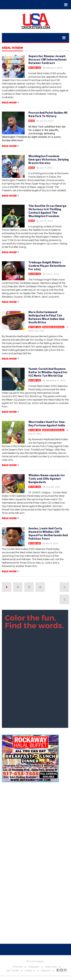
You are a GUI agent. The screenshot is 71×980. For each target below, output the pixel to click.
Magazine (46, 971)
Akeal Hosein (12, 48)
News (32, 121)
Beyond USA (35, 68)
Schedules (18, 967)
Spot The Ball (12, 971)
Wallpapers (34, 967)
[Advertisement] (35, 825)
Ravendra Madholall (53, 327)
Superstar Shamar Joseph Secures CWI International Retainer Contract (47, 60)
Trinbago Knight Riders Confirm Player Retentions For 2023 (47, 266)
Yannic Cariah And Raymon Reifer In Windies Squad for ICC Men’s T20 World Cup (48, 372)
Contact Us (30, 971)
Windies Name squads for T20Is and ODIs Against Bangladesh (47, 479)
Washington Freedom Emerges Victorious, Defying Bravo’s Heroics (49, 160)
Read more (9, 103)
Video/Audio (51, 967)
